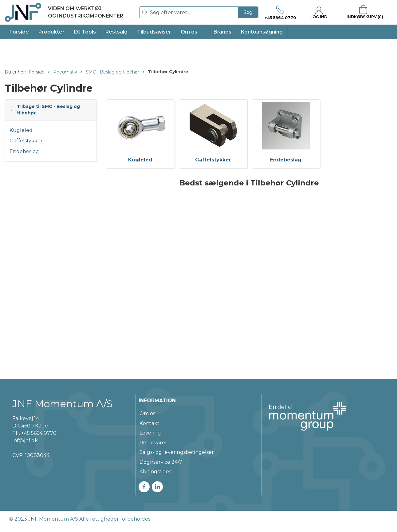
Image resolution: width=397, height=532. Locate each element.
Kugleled (21, 130)
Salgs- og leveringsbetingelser (177, 452)
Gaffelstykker (26, 141)
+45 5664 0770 (39, 433)
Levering (150, 433)
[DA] (64, 12)
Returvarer (153, 443)
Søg (248, 12)
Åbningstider (155, 472)
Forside (37, 72)
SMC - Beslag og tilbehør (112, 72)
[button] (193, 32)
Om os (147, 413)
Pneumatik (65, 72)
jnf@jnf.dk (25, 441)
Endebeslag (24, 151)
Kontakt (149, 423)
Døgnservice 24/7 (161, 462)
